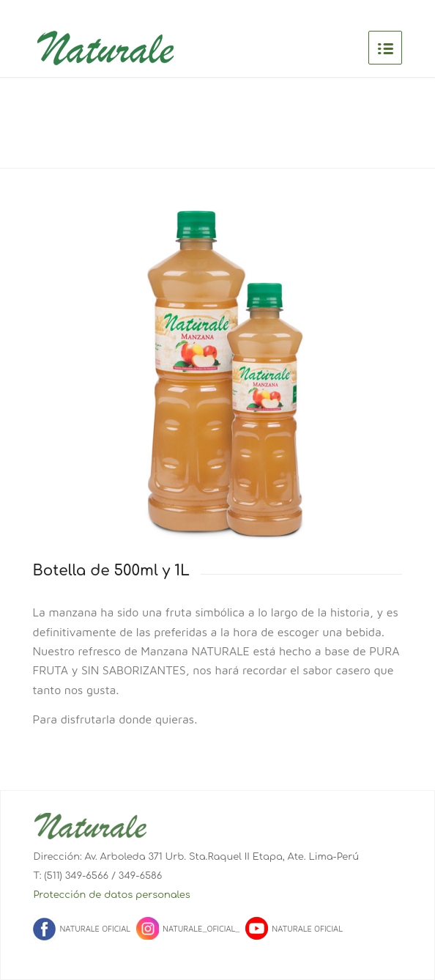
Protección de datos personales (111, 895)
